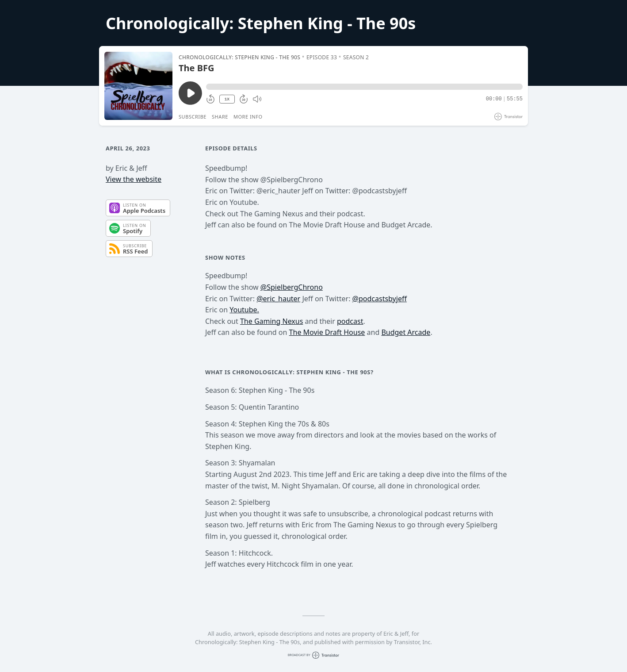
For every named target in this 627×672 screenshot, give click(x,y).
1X (227, 99)
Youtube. (244, 310)
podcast (350, 321)
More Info (248, 117)
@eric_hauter (278, 299)
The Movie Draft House (327, 332)
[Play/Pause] (138, 86)
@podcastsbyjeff (380, 299)
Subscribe (193, 117)
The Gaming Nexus (271, 321)
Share (220, 117)
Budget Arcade (406, 332)
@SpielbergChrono (292, 287)
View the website (134, 179)
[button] (364, 87)
